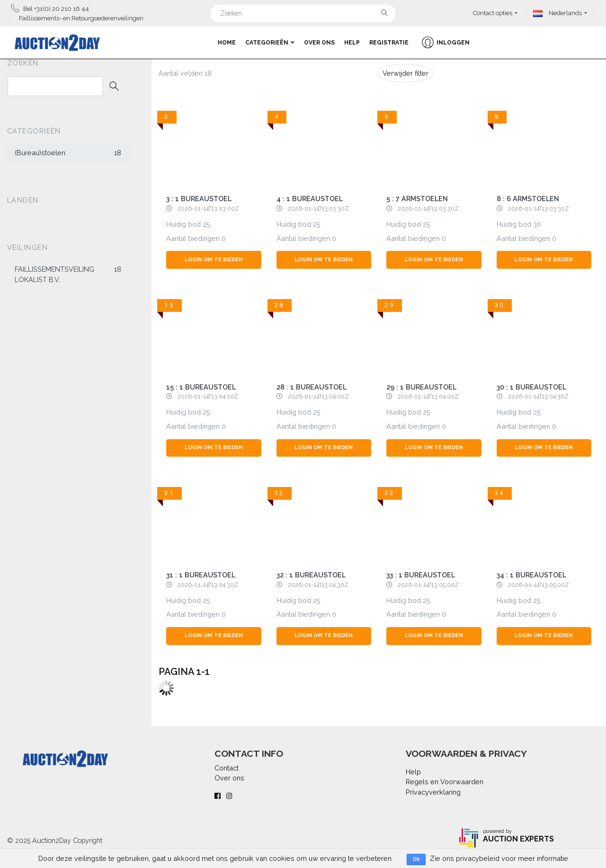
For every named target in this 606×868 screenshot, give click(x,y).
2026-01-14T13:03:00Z (208, 208)
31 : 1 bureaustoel (201, 575)
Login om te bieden (214, 260)
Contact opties (493, 13)
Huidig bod (183, 224)
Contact (227, 768)
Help (352, 43)
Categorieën (270, 43)
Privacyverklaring (433, 792)
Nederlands (557, 13)
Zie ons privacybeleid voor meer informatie (499, 858)
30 (537, 224)
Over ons (319, 43)
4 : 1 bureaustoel (310, 199)
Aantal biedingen (193, 238)
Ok (416, 859)
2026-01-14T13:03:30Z (318, 208)
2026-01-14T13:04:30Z (538, 396)
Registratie (389, 43)
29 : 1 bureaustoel (421, 387)
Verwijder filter (405, 73)
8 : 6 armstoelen (528, 199)
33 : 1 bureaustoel (421, 575)
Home (227, 43)
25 (206, 224)
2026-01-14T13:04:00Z (208, 396)
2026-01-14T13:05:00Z (428, 585)
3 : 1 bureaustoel (199, 199)
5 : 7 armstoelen (417, 199)
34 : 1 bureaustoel (531, 575)
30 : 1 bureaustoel (531, 387)
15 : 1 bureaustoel (201, 387)
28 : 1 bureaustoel (312, 387)
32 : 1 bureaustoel (311, 575)
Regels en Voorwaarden (445, 782)
